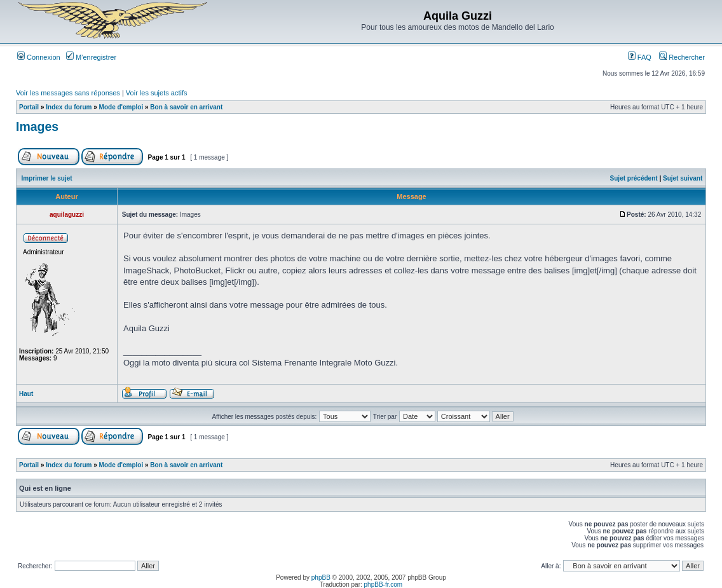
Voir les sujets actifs (157, 93)
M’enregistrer (91, 57)
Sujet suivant (683, 178)
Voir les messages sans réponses (68, 93)
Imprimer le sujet (47, 178)
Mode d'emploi (121, 107)
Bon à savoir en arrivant (186, 107)
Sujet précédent (634, 178)
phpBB (321, 578)
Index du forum (69, 107)
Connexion (39, 57)
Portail (29, 107)
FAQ (640, 57)
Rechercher (682, 57)
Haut (26, 394)
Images (37, 126)
